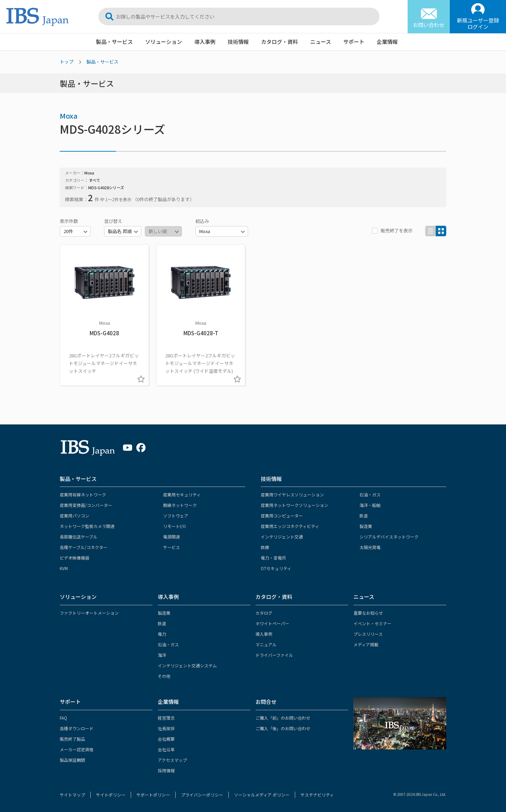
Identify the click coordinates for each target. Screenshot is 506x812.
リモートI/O (174, 526)
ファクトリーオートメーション (89, 613)
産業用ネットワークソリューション (294, 505)
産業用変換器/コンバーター (86, 505)
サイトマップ (72, 795)
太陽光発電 (370, 547)
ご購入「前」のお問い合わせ (283, 718)
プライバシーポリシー (202, 795)
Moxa (69, 116)
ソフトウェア (176, 516)
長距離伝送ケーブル (79, 537)
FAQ (63, 718)
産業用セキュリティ (182, 494)
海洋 (162, 655)
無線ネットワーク (180, 505)
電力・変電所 (273, 558)
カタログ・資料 (280, 42)
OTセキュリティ (276, 568)
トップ (67, 62)
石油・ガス (370, 494)
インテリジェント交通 (282, 537)
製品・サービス (114, 42)
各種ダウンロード (77, 728)
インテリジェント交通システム (187, 665)
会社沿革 (166, 749)
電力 (162, 634)
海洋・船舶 (370, 505)
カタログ (264, 613)
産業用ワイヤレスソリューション (292, 494)
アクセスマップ (172, 760)
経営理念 (166, 718)
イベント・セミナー (372, 623)
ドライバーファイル (274, 655)
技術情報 (238, 42)
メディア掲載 (366, 644)
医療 (265, 547)
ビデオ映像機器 (74, 558)
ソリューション (164, 42)
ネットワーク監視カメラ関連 (87, 526)
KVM (64, 568)
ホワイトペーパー (272, 623)
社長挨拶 (166, 728)
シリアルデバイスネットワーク (389, 537)
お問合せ (266, 702)
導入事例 (205, 42)
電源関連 (171, 537)
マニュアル (266, 644)
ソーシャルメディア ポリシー (262, 795)
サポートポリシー (153, 795)
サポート (354, 42)
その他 (164, 676)
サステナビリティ (317, 795)
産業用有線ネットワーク (83, 494)
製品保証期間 (72, 760)
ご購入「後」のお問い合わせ (283, 728)
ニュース (321, 42)
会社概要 (166, 739)
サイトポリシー (111, 795)
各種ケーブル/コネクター (84, 547)
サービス (171, 547)
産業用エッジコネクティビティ (290, 526)
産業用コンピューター (282, 516)
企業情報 (387, 42)
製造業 (366, 526)
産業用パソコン (74, 516)
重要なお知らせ (368, 613)
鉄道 (364, 516)
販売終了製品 (72, 739)
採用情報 (166, 770)
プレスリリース (368, 634)
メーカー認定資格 (77, 749)
